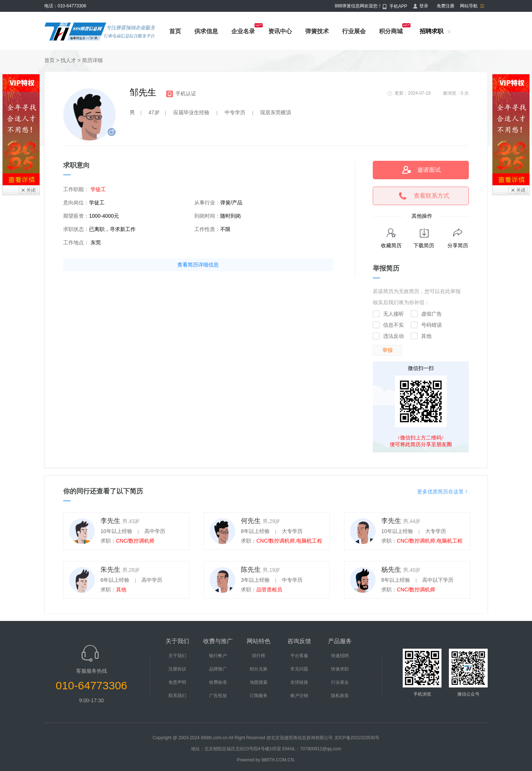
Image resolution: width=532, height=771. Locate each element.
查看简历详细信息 (198, 265)
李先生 (110, 521)
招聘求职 (432, 31)
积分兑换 (259, 669)
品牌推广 (218, 669)
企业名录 (243, 31)
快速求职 (340, 669)
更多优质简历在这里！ (443, 492)
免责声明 (177, 682)
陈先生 (251, 570)
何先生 (251, 521)
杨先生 (391, 570)
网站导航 (469, 6)
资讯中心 (280, 31)
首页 (175, 31)
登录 (424, 6)
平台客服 (299, 656)
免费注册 (446, 6)
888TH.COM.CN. (278, 760)
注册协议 (177, 669)
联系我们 (177, 696)
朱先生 (110, 570)
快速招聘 (340, 656)
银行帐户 (218, 656)
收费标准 (218, 682)
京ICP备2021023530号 (357, 738)
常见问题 (299, 669)
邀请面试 (429, 170)
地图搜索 (259, 682)
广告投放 (218, 696)
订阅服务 (259, 696)
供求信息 (206, 31)
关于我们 (177, 656)
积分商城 (391, 31)
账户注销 (299, 696)
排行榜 (259, 656)
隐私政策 (340, 696)
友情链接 (299, 682)
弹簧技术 (317, 31)
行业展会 (354, 31)
